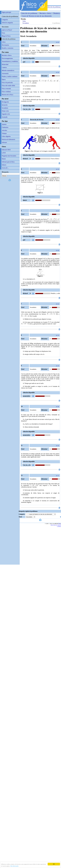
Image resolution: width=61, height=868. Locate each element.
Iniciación (5, 105)
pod (24, 62)
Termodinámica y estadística (10, 61)
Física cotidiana (6, 92)
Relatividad (5, 64)
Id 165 (58, 304)
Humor (4, 159)
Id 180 (58, 407)
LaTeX (4, 153)
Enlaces (4, 165)
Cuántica (4, 67)
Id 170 (58, 366)
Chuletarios (5, 127)
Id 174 (58, 335)
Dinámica (57, 13)
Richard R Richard (27, 159)
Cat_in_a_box (27, 109)
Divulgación (5, 102)
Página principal (6, 12)
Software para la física (8, 162)
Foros (3, 33)
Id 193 (58, 446)
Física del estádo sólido (8, 86)
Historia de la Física (7, 95)
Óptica (4, 80)
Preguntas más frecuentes (9, 156)
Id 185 (58, 250)
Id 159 (58, 169)
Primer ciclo (5, 111)
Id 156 (58, 72)
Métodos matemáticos (8, 70)
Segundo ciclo (6, 114)
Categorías (5, 20)
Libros (4, 42)
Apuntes (4, 124)
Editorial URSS (6, 150)
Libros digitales (6, 136)
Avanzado (5, 117)
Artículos (4, 130)
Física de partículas (7, 83)
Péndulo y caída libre (55, 294)
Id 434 (58, 120)
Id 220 (58, 42)
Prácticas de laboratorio (8, 139)
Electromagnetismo (7, 58)
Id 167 (58, 211)
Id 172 (58, 476)
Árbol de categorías (7, 23)
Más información (14, 866)
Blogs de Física (6, 36)
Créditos (59, 526)
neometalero (27, 396)
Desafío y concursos (8, 48)
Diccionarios (5, 45)
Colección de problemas (54, 7)
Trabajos (4, 133)
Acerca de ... (5, 168)
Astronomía (5, 73)
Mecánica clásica (7, 55)
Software (4, 142)
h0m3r (25, 200)
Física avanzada (6, 89)
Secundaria (5, 108)
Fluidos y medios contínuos (10, 76)
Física (60, 524)
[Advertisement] (40, 3)
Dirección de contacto (56, 525)
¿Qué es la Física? (7, 30)
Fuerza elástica (55, 159)
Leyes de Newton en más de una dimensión (37, 16)
